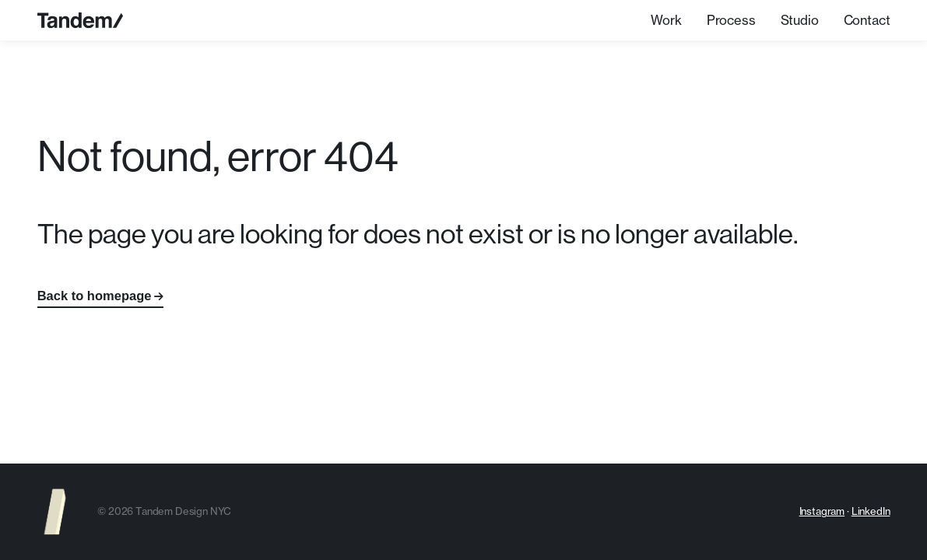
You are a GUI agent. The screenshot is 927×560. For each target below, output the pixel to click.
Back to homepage (95, 296)
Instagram (822, 511)
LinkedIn (871, 511)
